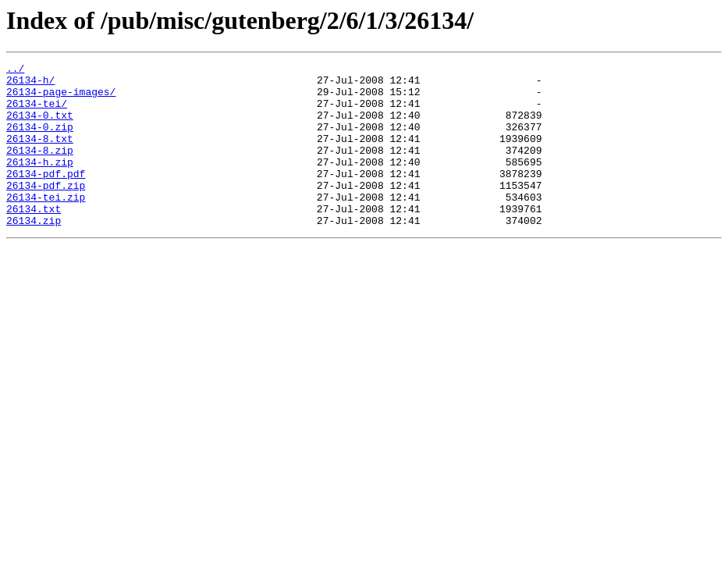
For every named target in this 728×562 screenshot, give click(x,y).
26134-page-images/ (61, 98)
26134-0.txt (40, 126)
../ (15, 70)
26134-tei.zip (46, 225)
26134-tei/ (37, 112)
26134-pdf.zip (46, 211)
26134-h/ (30, 84)
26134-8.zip (40, 169)
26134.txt (34, 239)
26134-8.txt (40, 155)
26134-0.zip (40, 140)
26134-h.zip (40, 183)
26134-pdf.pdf (46, 197)
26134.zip (34, 253)
